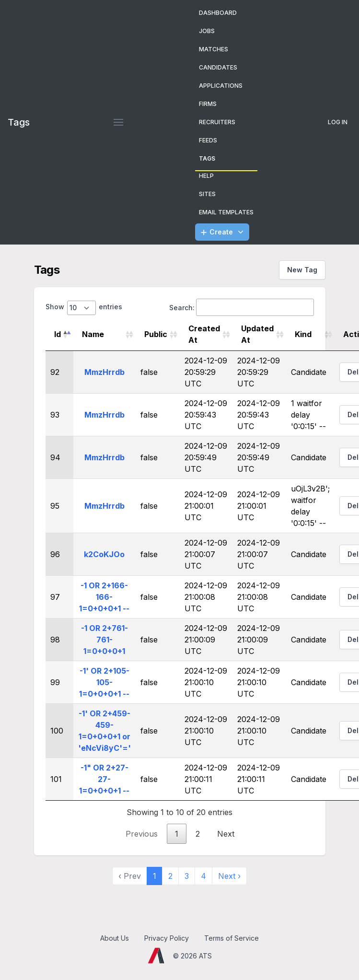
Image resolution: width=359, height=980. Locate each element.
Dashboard (218, 13)
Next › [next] (229, 876)
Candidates (218, 67)
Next (226, 834)
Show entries (84, 308)
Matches (214, 49)
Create (223, 232)
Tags (207, 158)
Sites (207, 194)
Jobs (207, 31)
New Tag (302, 270)
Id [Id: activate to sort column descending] (58, 334)
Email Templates (226, 212)
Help (206, 176)
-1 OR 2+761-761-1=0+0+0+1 (104, 640)
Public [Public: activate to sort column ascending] (156, 334)
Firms (208, 104)
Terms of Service (232, 938)
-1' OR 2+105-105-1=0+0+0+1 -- (104, 682)
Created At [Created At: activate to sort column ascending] (204, 334)
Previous (142, 834)
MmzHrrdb (104, 372)
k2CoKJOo (104, 554)
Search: (242, 307)
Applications (221, 86)
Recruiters (217, 122)
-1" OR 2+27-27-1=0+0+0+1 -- (104, 779)
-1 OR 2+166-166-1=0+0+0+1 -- (104, 597)
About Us (115, 938)
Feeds (208, 140)
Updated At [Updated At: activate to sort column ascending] (257, 334)
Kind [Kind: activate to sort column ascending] (303, 334)
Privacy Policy (167, 938)
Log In (338, 122)
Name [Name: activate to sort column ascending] (93, 334)
